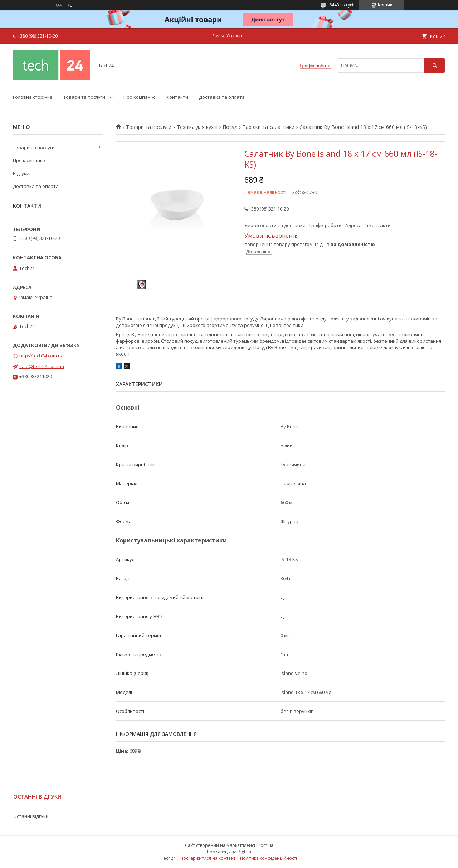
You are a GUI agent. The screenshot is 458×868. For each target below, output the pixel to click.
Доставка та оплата (222, 97)
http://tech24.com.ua (42, 356)
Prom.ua (265, 845)
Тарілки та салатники (269, 127)
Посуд (230, 127)
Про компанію (140, 97)
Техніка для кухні (197, 127)
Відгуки (21, 173)
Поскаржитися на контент (208, 858)
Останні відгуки (31, 816)
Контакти (177, 97)
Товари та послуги (84, 97)
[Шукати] (435, 65)
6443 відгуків (342, 5)
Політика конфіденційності (269, 858)
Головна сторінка (33, 97)
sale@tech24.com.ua (42, 366)
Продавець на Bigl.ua (229, 852)
